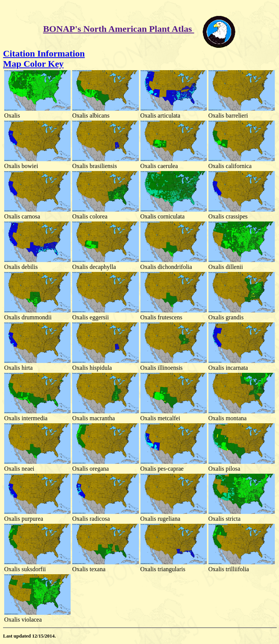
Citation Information (44, 53)
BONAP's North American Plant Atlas (119, 29)
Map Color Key (33, 64)
